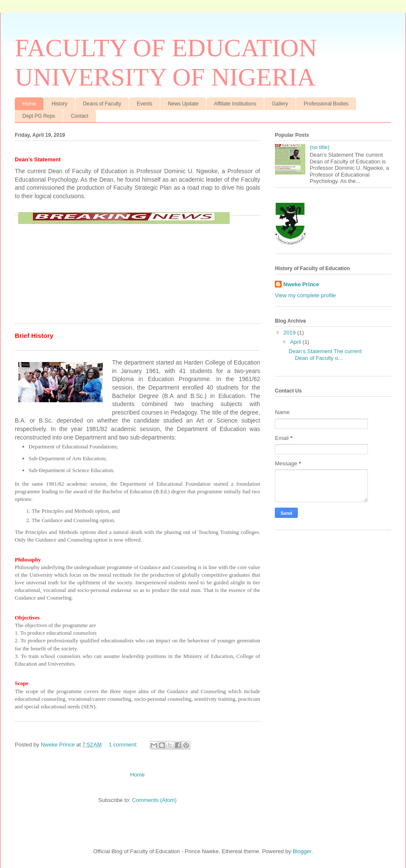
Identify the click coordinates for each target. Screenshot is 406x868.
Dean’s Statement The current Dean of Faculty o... (325, 355)
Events (144, 104)
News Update (183, 104)
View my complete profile (305, 295)
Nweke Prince (301, 284)
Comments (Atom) (154, 800)
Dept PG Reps (39, 116)
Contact (79, 116)
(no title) (320, 147)
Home (29, 104)
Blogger (302, 851)
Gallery (280, 104)
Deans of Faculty (102, 104)
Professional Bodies (326, 104)
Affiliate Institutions (235, 104)
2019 (290, 333)
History (59, 104)
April (296, 342)
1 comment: (124, 745)
